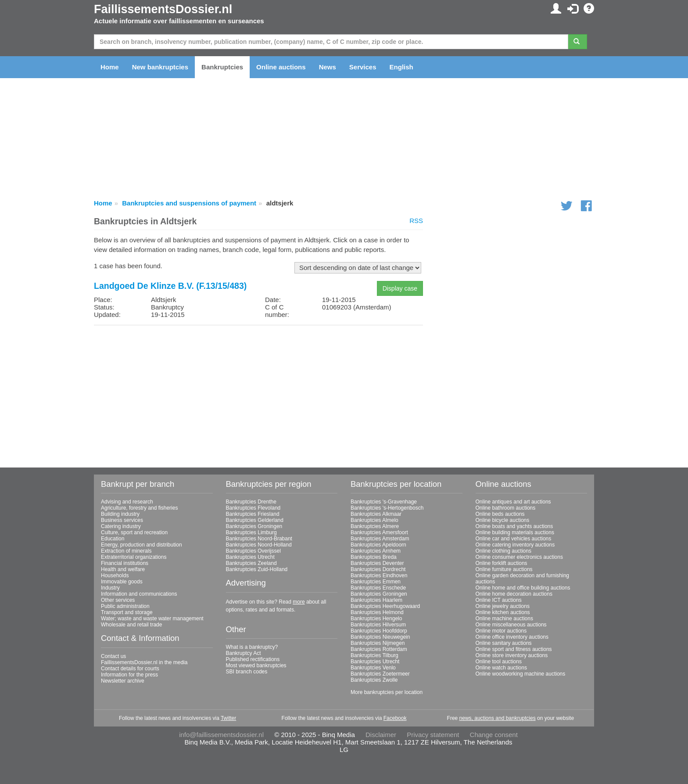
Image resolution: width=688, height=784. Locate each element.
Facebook (395, 718)
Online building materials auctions (515, 532)
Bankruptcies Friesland (253, 514)
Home (110, 67)
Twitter (228, 718)
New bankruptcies (160, 67)
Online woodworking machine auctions (521, 674)
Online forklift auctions (502, 563)
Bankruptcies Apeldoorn (378, 545)
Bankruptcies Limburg (251, 532)
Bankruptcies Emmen (376, 582)
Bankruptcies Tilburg (374, 655)
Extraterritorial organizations (134, 557)
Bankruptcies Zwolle (374, 680)
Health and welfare (123, 569)
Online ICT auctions (499, 600)
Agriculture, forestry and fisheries (139, 508)
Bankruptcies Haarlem (376, 600)
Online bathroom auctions (506, 508)
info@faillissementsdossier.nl (221, 735)
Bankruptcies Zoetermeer (380, 674)
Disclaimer (381, 735)
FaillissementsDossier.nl (163, 9)
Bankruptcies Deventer (377, 563)
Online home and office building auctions (523, 588)
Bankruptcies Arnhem (376, 551)
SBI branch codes (247, 672)
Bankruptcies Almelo (374, 520)
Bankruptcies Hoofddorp (379, 631)
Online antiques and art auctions (513, 502)
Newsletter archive (123, 681)
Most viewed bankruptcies (256, 665)
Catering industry (121, 526)
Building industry (120, 514)
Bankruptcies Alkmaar (376, 514)
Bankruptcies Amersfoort (379, 532)
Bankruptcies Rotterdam (379, 649)
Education (113, 539)
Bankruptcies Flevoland (253, 508)
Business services (122, 520)
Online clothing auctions (503, 551)
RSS (416, 221)
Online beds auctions (500, 514)
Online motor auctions (501, 631)
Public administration (125, 606)
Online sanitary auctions (504, 643)
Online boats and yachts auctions (514, 526)
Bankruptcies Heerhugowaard (385, 606)
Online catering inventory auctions (515, 545)
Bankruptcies (222, 67)
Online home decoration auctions (514, 594)
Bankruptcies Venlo (373, 668)
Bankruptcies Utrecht (250, 557)
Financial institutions (125, 563)
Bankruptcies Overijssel (253, 551)
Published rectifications (253, 659)
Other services (118, 600)
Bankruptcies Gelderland (255, 520)
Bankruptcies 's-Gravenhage (384, 502)
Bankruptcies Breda (374, 557)
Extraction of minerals (126, 551)
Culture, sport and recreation (134, 532)
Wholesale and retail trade (131, 625)
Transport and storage (127, 612)
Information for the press (129, 675)
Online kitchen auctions (503, 612)
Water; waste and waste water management (152, 619)
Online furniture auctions (504, 569)
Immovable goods (122, 582)
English (401, 67)
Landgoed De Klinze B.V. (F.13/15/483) (170, 286)
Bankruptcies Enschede (378, 588)
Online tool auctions (499, 662)
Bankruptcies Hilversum (378, 625)
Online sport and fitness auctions (514, 649)
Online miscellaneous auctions (511, 625)
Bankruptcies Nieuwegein (380, 637)
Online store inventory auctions (512, 655)
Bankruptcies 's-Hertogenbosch (387, 508)
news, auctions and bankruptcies (498, 718)
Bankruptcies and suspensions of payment (189, 203)
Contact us (113, 656)
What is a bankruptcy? (252, 647)
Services (363, 67)
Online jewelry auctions (503, 606)
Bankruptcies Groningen (254, 526)
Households (115, 575)
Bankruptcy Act (244, 653)
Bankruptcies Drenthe (251, 502)
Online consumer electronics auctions (519, 557)
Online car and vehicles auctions (514, 539)
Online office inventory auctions (512, 637)
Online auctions (281, 67)
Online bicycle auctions (503, 520)
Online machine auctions (504, 619)
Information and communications (139, 594)
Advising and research (127, 502)
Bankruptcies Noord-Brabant (259, 539)
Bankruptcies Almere (375, 526)
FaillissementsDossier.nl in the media (144, 662)
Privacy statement (433, 735)
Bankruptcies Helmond (377, 612)
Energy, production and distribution (142, 545)
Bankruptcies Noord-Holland (259, 545)
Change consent (494, 735)
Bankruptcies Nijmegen (378, 643)
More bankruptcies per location (387, 692)
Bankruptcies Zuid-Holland (257, 569)
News (328, 67)
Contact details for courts (130, 669)
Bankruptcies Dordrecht (378, 569)
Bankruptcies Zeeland (251, 563)
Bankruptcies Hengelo (376, 619)
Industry (110, 588)
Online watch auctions (501, 668)
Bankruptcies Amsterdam (380, 539)
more (299, 602)
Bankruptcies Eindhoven (379, 575)
